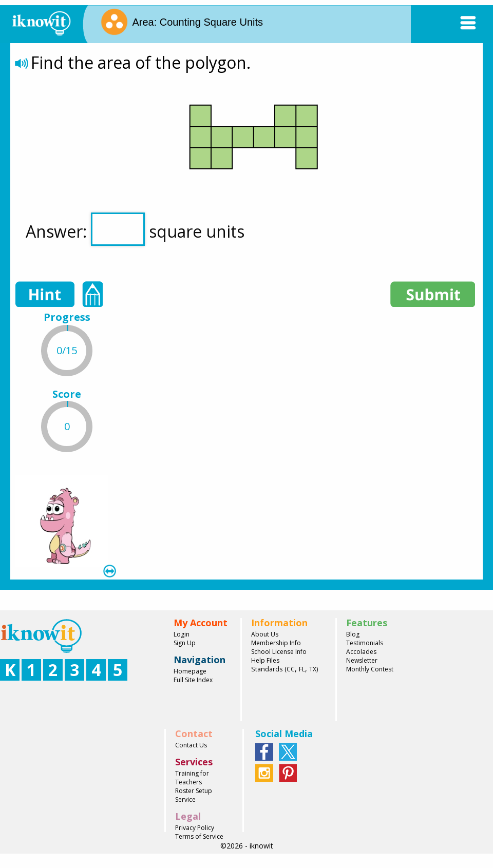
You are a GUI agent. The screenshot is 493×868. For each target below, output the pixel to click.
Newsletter (362, 660)
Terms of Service (199, 836)
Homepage (190, 671)
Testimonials (365, 643)
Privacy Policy (195, 828)
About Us (265, 634)
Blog (353, 634)
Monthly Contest (370, 669)
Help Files (265, 660)
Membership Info (276, 643)
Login (182, 634)
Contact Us (191, 745)
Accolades (361, 652)
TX (313, 669)
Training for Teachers (192, 778)
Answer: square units (135, 229)
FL (302, 669)
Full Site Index (193, 680)
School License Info (279, 652)
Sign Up (185, 643)
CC (291, 669)
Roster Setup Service (194, 795)
